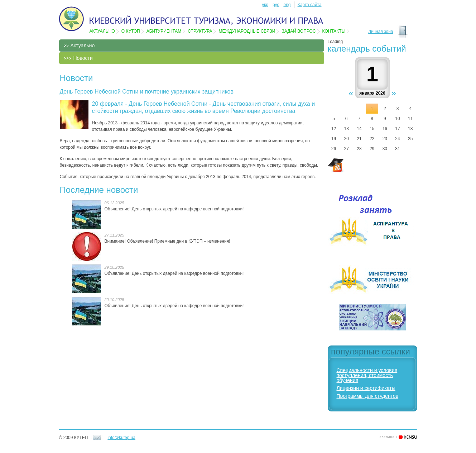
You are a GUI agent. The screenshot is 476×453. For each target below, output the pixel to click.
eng (287, 5)
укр (265, 5)
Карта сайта (310, 5)
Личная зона (381, 32)
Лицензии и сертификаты (366, 388)
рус (276, 5)
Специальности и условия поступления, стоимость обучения (367, 375)
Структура (200, 31)
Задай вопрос (299, 31)
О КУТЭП (131, 31)
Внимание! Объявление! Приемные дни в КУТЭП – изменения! (167, 241)
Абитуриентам (164, 31)
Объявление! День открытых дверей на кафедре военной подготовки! (174, 209)
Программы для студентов (368, 396)
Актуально (102, 31)
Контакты (334, 31)
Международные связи (247, 31)
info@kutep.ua (121, 438)
